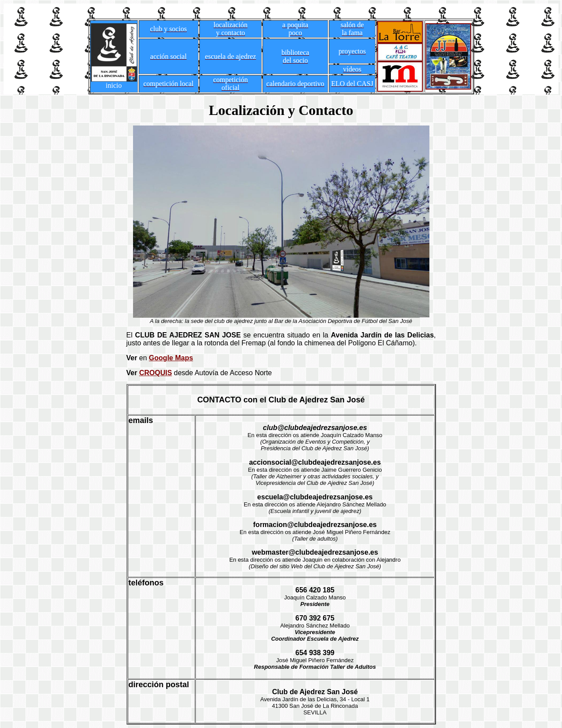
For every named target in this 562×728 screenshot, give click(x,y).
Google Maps (171, 358)
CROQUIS (156, 373)
